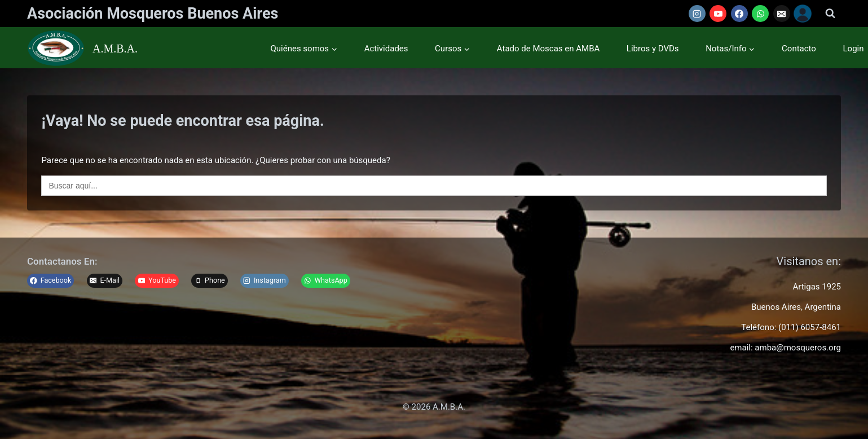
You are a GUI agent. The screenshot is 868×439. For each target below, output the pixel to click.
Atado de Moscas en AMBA (548, 49)
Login (854, 49)
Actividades (386, 49)
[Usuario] (803, 14)
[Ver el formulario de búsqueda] (830, 14)
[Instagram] (697, 14)
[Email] (782, 14)
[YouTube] (718, 14)
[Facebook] (739, 14)
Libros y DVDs (653, 49)
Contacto (799, 49)
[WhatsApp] (760, 14)
